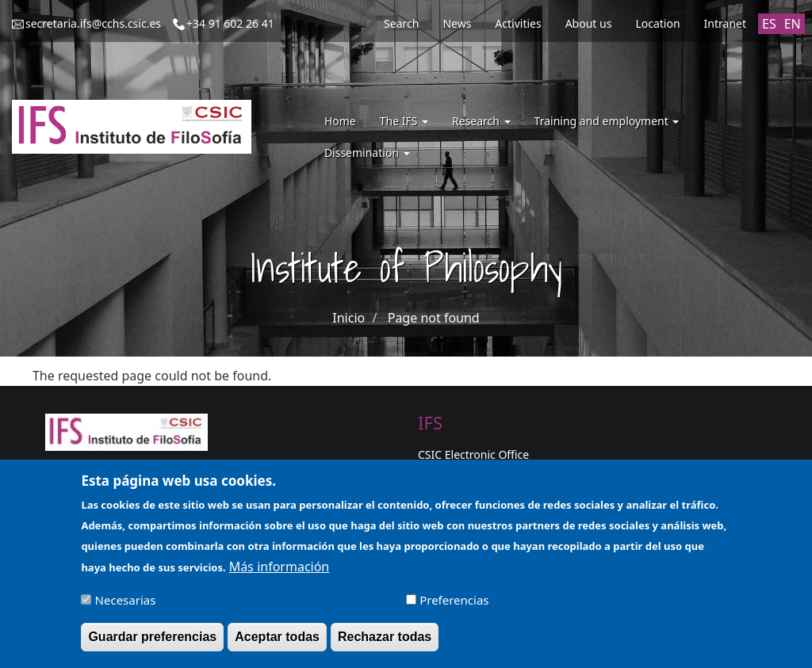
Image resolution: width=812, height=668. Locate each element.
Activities (518, 23)
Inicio (349, 318)
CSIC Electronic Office (473, 454)
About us (589, 23)
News (457, 23)
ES (769, 24)
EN (793, 24)
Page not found (434, 318)
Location (657, 23)
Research (481, 121)
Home (340, 121)
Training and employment (607, 121)
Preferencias (454, 606)
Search (401, 23)
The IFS (404, 121)
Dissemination (367, 153)
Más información (279, 573)
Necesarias (126, 606)
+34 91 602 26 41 (230, 23)
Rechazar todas (385, 643)
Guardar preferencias (152, 643)
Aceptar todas (277, 643)
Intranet (725, 23)
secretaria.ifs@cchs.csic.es (93, 23)
